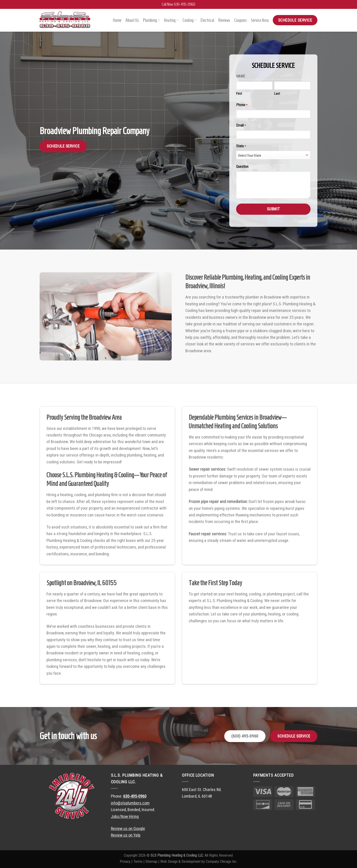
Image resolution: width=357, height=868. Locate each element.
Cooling (190, 20)
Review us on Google (128, 828)
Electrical (207, 20)
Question (237, 167)
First (234, 94)
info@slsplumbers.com (130, 803)
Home (117, 20)
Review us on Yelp (126, 835)
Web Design (169, 862)
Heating (171, 20)
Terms (138, 862)
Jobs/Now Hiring (125, 816)
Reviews (224, 20)
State (236, 146)
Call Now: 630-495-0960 (178, 4)
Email (236, 126)
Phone (236, 105)
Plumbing (151, 20)
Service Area (260, 20)
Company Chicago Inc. (222, 862)
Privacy (125, 862)
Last (272, 94)
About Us (132, 20)
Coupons (241, 20)
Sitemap (151, 862)
